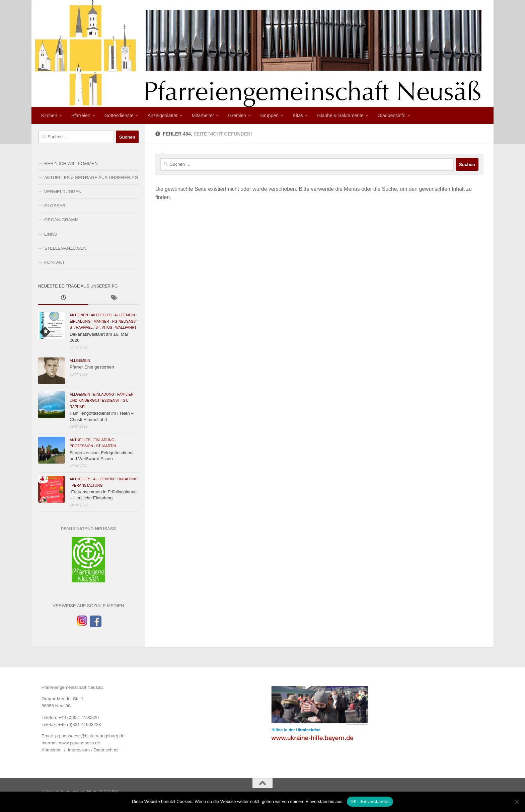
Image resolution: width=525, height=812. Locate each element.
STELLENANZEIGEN (65, 248)
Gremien (237, 115)
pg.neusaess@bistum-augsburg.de (90, 736)
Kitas (298, 115)
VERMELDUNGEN (63, 192)
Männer (101, 321)
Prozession (81, 446)
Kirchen (49, 115)
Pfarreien (81, 115)
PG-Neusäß (124, 321)
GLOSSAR (55, 206)
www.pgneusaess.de (80, 743)
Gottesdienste (119, 115)
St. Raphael (81, 327)
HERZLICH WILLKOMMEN (71, 164)
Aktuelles (101, 315)
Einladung (80, 321)
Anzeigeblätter (163, 115)
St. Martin (106, 446)
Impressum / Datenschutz (93, 750)
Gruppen (269, 115)
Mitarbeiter (203, 115)
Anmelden (52, 750)
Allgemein (124, 315)
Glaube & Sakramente (340, 115)
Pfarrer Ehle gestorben (92, 367)
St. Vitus (104, 327)
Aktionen (79, 315)
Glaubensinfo (392, 115)
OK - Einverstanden (370, 801)
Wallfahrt (126, 327)
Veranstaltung (87, 485)
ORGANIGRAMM (61, 220)
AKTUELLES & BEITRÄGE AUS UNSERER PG (91, 178)
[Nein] (517, 802)
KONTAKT (54, 262)
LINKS (51, 234)
